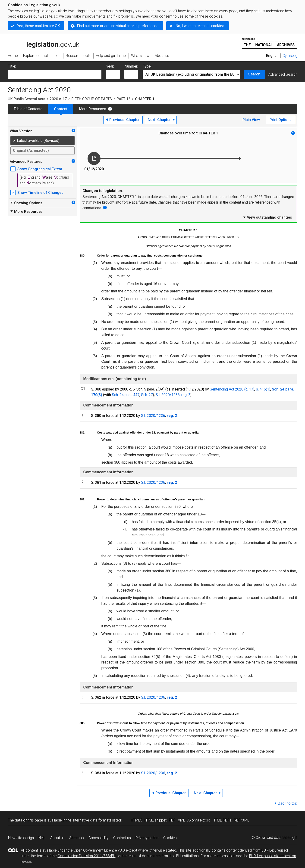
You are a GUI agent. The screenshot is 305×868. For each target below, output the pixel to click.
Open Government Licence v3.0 (99, 850)
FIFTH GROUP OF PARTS (92, 99)
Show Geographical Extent (40, 169)
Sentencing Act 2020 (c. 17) (232, 389)
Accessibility (99, 838)
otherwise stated (163, 850)
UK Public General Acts (27, 99)
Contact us (122, 838)
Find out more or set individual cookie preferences (118, 26)
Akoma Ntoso (199, 820)
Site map (77, 838)
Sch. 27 (147, 395)
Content (61, 109)
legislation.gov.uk (44, 43)
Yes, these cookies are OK (38, 26)
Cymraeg (290, 56)
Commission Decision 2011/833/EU (87, 856)
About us (57, 838)
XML (181, 820)
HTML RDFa (222, 820)
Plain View (251, 120)
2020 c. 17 (58, 99)
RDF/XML (242, 820)
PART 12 (123, 99)
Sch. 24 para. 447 (126, 395)
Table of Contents (28, 109)
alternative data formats (92, 820)
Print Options (281, 120)
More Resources (93, 109)
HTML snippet (156, 820)
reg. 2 (186, 395)
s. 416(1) (263, 389)
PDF (172, 820)
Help (42, 838)
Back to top (288, 803)
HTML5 (137, 820)
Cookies (170, 838)
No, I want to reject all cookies (200, 26)
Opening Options (26, 203)
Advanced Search (283, 74)
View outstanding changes (267, 217)
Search (254, 74)
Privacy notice (147, 838)
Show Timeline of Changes (40, 193)
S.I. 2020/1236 (168, 395)
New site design (21, 838)
